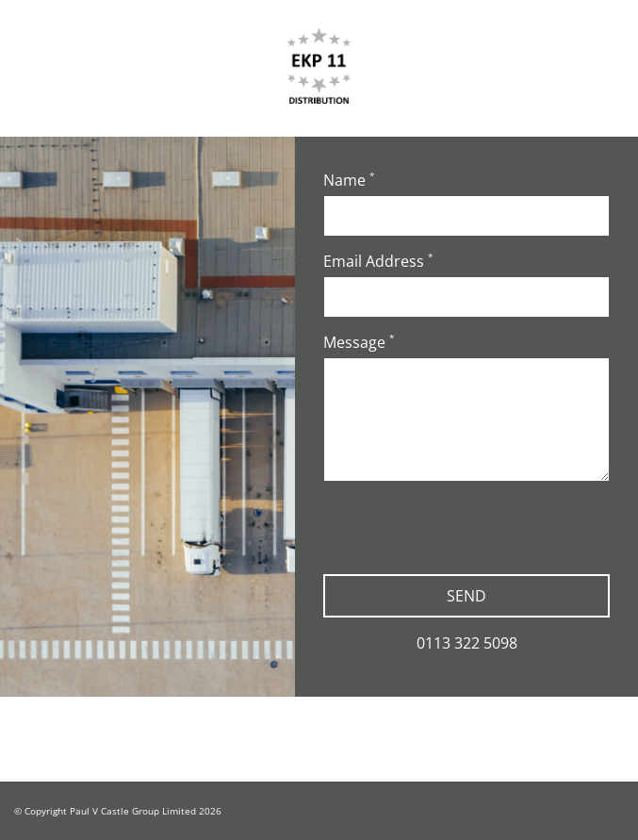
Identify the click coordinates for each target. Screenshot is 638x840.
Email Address (378, 261)
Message (359, 342)
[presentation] (466, 533)
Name (349, 180)
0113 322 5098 (467, 643)
